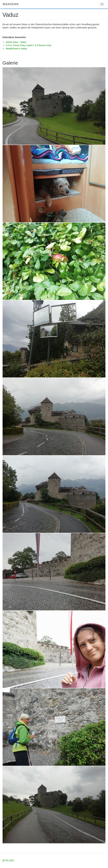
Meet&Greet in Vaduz (16, 49)
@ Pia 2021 (8, 860)
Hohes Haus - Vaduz (16, 42)
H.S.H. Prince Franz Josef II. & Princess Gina (28, 45)
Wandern (11, 4)
